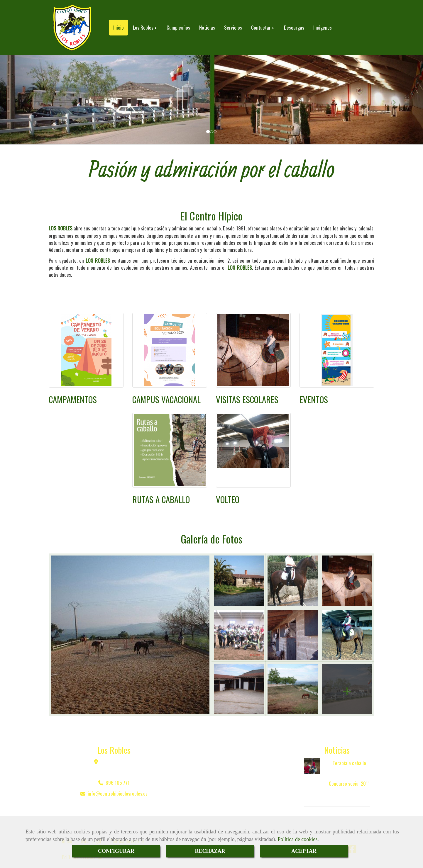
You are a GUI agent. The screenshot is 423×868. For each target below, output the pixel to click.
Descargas (294, 24)
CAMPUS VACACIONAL (166, 393)
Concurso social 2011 (349, 778)
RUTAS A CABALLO (161, 493)
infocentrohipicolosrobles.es (118, 788)
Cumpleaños (178, 24)
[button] (32, 94)
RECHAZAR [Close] (210, 851)
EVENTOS (314, 393)
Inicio (119, 24)
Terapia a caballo (349, 757)
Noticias (207, 24)
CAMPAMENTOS (73, 393)
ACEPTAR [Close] (304, 851)
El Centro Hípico (211, 210)
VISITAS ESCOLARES (247, 393)
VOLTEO (228, 493)
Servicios (233, 24)
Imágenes (323, 24)
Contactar (263, 24)
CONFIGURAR (116, 851)
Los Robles (145, 24)
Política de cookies (297, 839)
